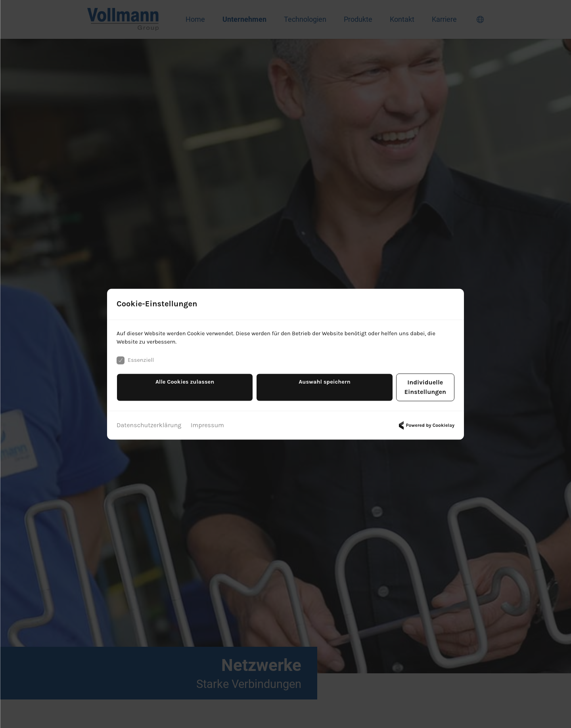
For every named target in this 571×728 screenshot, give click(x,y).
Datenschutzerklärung (149, 421)
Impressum (207, 421)
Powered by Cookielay (425, 422)
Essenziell (137, 366)
